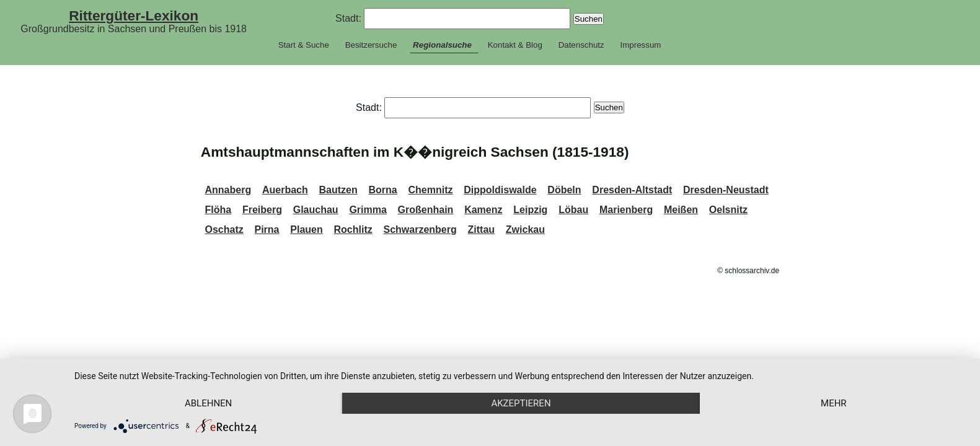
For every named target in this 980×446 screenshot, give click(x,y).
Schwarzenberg (420, 230)
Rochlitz (353, 230)
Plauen (306, 230)
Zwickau (525, 230)
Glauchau (316, 210)
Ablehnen (208, 403)
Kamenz (483, 210)
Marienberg (626, 210)
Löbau (573, 210)
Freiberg (262, 210)
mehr (834, 403)
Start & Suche (304, 45)
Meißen (681, 210)
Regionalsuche (442, 45)
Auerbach (285, 190)
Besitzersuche (371, 45)
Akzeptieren (521, 403)
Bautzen (338, 190)
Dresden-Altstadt (632, 190)
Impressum (640, 45)
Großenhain (426, 210)
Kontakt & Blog (515, 45)
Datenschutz (581, 45)
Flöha (218, 210)
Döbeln (564, 190)
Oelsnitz (728, 210)
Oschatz (224, 230)
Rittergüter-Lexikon (134, 15)
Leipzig (530, 210)
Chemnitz (430, 190)
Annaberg (228, 190)
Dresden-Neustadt (726, 190)
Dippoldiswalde (500, 190)
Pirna (267, 230)
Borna (382, 190)
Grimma (368, 210)
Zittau (482, 230)
